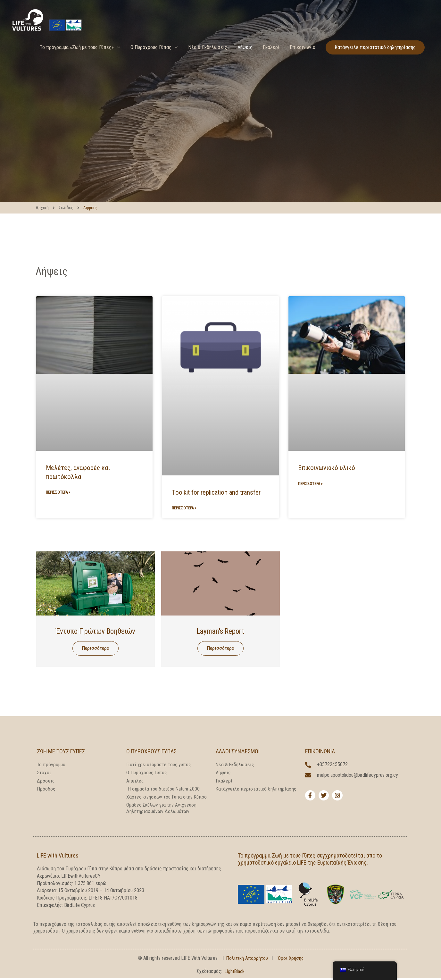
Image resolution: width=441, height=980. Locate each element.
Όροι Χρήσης (291, 960)
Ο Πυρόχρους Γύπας (151, 57)
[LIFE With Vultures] (59, 23)
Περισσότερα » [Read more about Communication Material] (310, 484)
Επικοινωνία (303, 57)
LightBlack (235, 973)
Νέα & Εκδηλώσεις (208, 57)
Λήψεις (245, 57)
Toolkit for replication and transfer (216, 492)
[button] (375, 57)
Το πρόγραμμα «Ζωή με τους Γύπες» (77, 57)
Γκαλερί (271, 57)
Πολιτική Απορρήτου (247, 960)
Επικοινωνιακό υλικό (327, 468)
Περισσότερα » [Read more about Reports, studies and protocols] (58, 493)
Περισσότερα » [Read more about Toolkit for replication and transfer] (184, 508)
